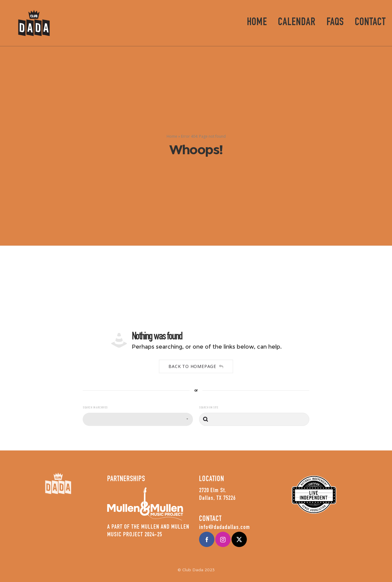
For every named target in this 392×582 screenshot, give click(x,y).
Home (172, 136)
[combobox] (138, 419)
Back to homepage (196, 366)
